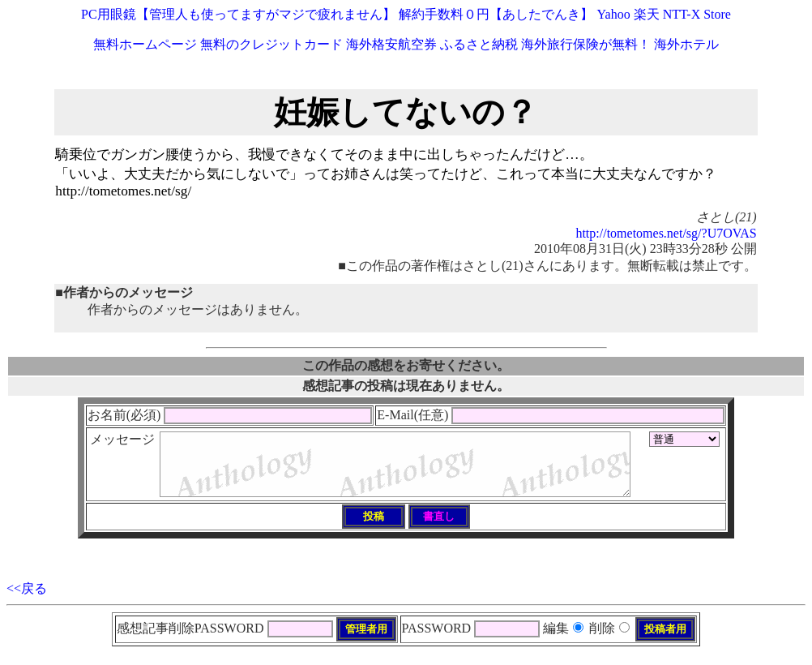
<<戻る (27, 601)
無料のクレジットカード (271, 44)
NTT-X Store (697, 14)
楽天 (647, 14)
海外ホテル (686, 44)
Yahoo (614, 14)
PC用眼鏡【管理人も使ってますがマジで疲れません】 (238, 14)
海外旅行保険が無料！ (586, 44)
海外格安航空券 (391, 44)
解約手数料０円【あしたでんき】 (496, 14)
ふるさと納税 (479, 44)
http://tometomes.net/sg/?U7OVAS (666, 233)
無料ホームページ (145, 44)
